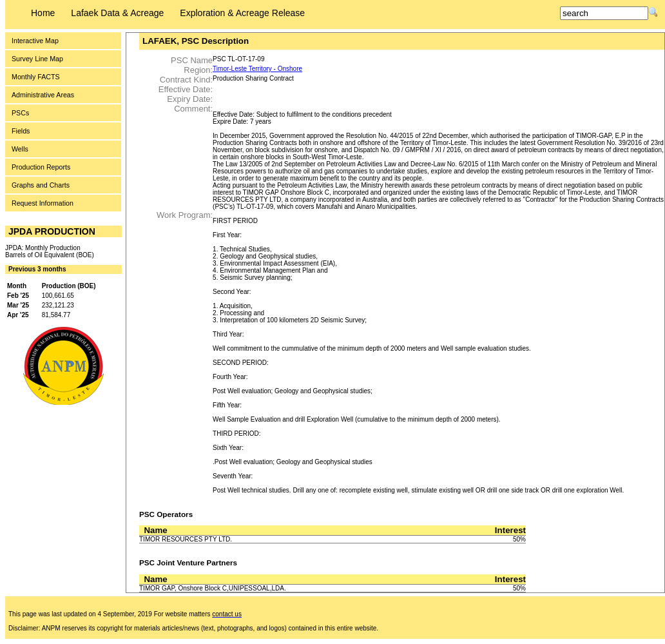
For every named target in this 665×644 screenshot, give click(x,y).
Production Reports (41, 167)
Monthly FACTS (36, 77)
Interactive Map (35, 41)
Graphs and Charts (41, 185)
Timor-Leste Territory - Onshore (257, 69)
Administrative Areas (43, 95)
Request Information (43, 203)
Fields (21, 131)
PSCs (20, 113)
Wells (20, 149)
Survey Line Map (37, 59)
